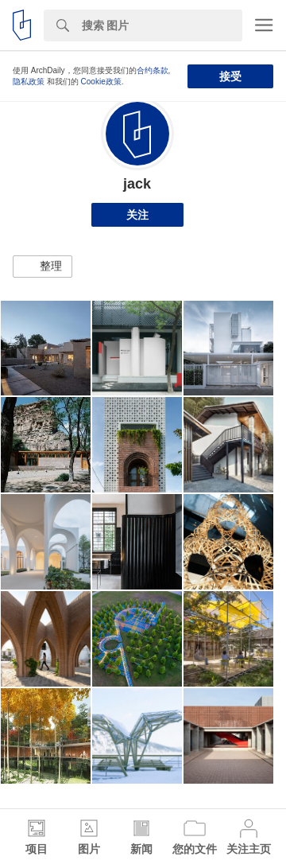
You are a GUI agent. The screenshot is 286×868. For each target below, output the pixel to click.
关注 (137, 215)
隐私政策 (29, 82)
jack (137, 184)
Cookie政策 (101, 82)
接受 (230, 76)
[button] (43, 267)
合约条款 (153, 70)
